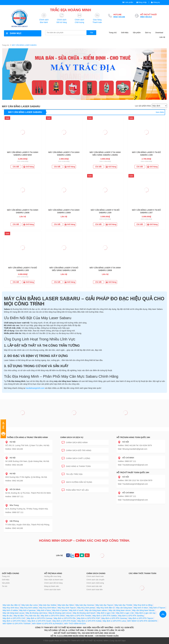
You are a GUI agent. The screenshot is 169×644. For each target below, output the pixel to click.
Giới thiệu (125, 33)
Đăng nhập (142, 2)
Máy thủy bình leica (11, 608)
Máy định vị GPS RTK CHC (14, 618)
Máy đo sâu (7, 616)
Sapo (124, 641)
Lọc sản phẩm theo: (143, 106)
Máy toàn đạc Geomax (85, 605)
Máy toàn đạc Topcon (104, 605)
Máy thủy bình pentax (86, 608)
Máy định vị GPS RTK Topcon (141, 618)
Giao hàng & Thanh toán (76, 466)
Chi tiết (16, 167)
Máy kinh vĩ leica (44, 610)
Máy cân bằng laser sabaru (96, 610)
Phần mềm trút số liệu (75, 490)
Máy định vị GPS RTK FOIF (89, 618)
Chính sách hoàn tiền (95, 590)
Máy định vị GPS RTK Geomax (114, 618)
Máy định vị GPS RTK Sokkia (105, 616)
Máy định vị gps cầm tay (145, 613)
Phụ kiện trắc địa (32, 616)
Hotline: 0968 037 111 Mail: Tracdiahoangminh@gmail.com (133, 461)
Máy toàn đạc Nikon (66, 605)
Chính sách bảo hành (75, 442)
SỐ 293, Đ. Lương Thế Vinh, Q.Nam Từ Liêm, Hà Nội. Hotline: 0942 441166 (27, 445)
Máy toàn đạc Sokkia (48, 605)
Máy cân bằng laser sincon (120, 610)
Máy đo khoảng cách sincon (60, 613)
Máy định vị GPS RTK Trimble (79, 616)
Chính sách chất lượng (76, 458)
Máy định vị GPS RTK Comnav (40, 618)
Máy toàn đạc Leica (30, 605)
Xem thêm (160, 112)
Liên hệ (162, 37)
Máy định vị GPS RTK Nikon (14, 621)
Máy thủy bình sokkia (29, 608)
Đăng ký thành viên (52, 586)
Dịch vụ (148, 33)
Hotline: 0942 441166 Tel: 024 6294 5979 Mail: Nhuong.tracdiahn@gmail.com (135, 445)
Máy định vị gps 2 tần (106, 613)
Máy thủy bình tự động (143, 605)
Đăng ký (155, 2)
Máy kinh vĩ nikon (141, 608)
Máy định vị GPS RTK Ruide (64, 621)
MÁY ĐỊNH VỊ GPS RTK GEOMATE (142, 621)
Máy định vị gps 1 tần (125, 613)
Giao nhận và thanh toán (54, 580)
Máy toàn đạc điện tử (11, 605)
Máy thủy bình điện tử (106, 608)
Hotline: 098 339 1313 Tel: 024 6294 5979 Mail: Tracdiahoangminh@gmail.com (135, 480)
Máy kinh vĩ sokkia (10, 610)
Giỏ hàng (29, 167)
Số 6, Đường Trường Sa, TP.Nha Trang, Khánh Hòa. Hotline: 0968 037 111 (27, 509)
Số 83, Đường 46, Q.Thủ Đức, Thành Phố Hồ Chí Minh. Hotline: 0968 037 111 (28, 493)
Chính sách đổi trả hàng (77, 450)
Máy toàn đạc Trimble (123, 605)
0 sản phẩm (129, 2)
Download (159, 33)
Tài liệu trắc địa (72, 474)
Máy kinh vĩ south (76, 610)
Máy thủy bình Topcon (67, 608)
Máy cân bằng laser (124, 608)
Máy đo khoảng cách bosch (84, 613)
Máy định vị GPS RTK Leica (114, 621)
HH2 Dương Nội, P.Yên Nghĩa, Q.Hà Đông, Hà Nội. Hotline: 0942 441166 (26, 477)
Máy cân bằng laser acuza (13, 613)
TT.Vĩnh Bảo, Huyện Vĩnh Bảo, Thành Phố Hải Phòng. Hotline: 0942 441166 (28, 525)
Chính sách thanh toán (95, 576)
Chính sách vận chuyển (95, 580)
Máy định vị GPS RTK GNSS (53, 616)
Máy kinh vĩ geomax (27, 610)
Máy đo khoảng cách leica (36, 613)
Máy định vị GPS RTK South (39, 621)
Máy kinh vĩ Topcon (157, 608)
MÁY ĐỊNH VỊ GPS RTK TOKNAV (17, 624)
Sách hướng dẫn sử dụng (77, 482)
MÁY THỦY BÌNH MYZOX (75, 624)
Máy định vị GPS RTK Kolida (89, 621)
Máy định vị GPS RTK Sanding (131, 616)
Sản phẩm (137, 33)
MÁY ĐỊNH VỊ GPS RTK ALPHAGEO (48, 624)
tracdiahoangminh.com (35, 388)
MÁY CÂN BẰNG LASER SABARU (25, 112)
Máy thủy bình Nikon (48, 608)
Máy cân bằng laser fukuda (143, 610)
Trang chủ (113, 33)
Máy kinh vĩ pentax (60, 610)
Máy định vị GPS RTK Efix (65, 618)
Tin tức (5, 586)
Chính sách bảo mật (94, 586)
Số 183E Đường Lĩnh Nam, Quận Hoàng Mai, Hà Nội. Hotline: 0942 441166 (27, 461)
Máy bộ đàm (19, 616)
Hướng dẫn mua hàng (53, 576)
